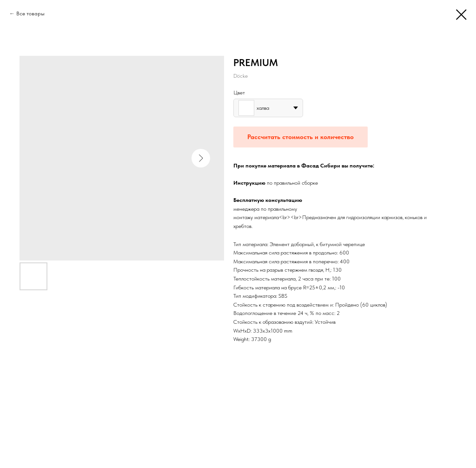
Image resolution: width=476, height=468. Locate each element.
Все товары (30, 13)
